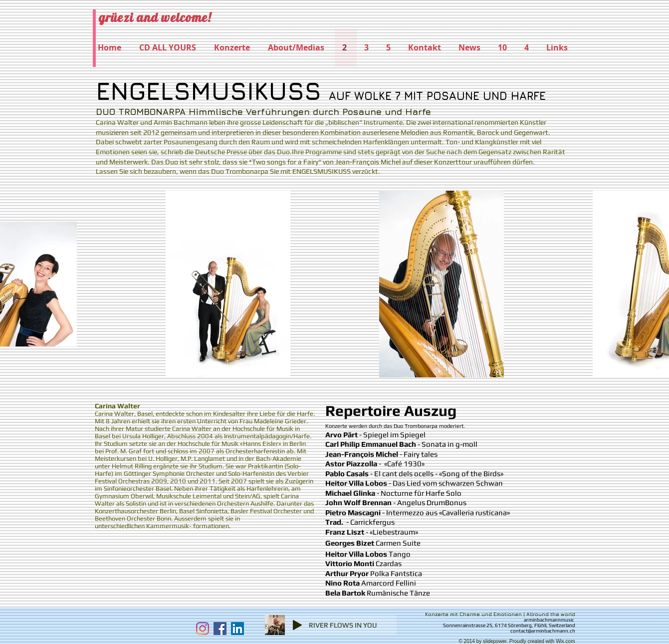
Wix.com (565, 641)
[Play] (297, 625)
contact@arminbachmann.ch (543, 631)
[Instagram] (203, 629)
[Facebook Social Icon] (220, 629)
